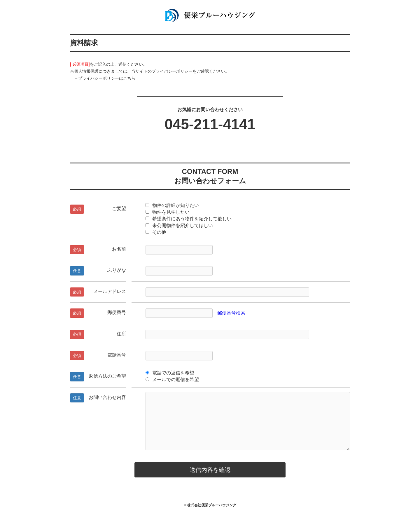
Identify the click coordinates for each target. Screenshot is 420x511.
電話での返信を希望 (170, 373)
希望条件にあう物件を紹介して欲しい (189, 219)
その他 (156, 232)
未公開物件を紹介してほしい (179, 225)
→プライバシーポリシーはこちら (105, 78)
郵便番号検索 (231, 313)
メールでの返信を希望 (172, 380)
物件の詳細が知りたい (172, 205)
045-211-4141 (210, 124)
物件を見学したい (168, 212)
